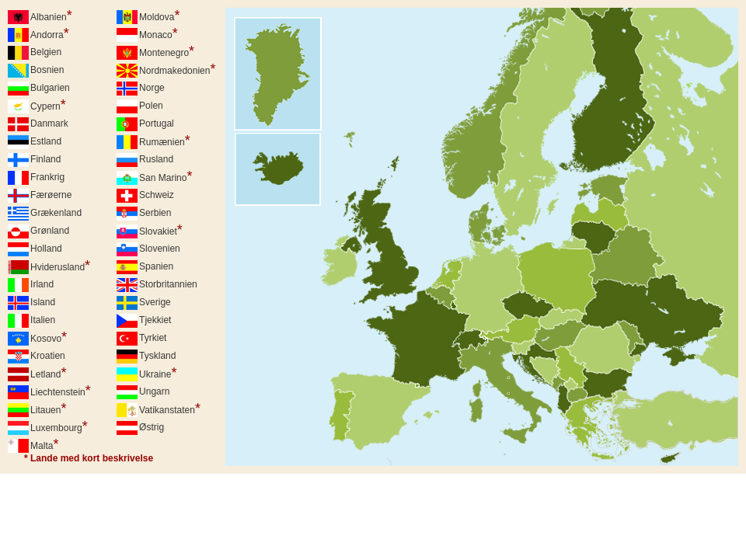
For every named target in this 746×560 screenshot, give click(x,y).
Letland (48, 373)
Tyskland (157, 356)
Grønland (50, 231)
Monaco (159, 33)
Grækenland (56, 213)
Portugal (157, 123)
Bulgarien (50, 88)
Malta (44, 444)
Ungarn (154, 391)
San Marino (166, 176)
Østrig (152, 427)
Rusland (156, 159)
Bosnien (47, 70)
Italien (43, 320)
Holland (46, 249)
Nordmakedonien (177, 69)
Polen (151, 106)
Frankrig (47, 177)
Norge (152, 88)
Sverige (155, 302)
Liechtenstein (61, 391)
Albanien (51, 16)
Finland (45, 159)
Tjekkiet (155, 320)
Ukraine (158, 373)
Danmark (49, 123)
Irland (42, 284)
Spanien (156, 266)
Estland (46, 141)
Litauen (48, 409)
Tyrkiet (153, 338)
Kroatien (48, 356)
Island (43, 302)
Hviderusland (60, 266)
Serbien (155, 213)
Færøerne (51, 195)
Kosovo (49, 337)
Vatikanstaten (170, 409)
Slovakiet (161, 230)
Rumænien (165, 141)
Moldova (159, 16)
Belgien (46, 52)
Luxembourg (59, 426)
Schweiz (157, 195)
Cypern (48, 105)
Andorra (50, 33)
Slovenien (160, 249)
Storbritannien (168, 284)
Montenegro (167, 51)
